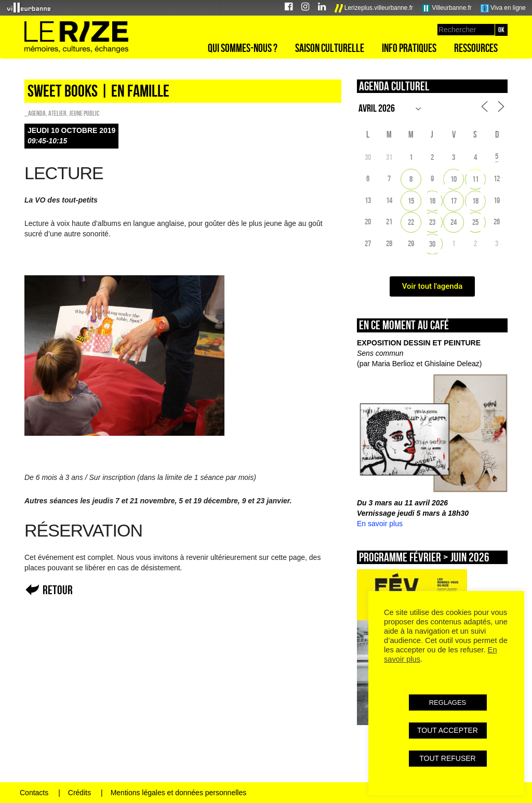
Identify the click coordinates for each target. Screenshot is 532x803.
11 (475, 179)
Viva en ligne (503, 8)
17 (454, 201)
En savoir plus (380, 524)
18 (475, 201)
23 (432, 222)
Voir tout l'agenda (433, 286)
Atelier (57, 113)
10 (454, 179)
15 (411, 201)
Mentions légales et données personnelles (179, 793)
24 (454, 222)
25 (475, 222)
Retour (58, 590)
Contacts (34, 793)
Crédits (79, 793)
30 (432, 244)
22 (411, 222)
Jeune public (84, 113)
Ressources (476, 48)
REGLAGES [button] (448, 702)
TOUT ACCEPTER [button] (448, 730)
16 (432, 201)
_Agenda (35, 113)
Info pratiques (409, 48)
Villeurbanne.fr (447, 8)
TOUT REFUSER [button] (447, 758)
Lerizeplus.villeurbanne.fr (374, 8)
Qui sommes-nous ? (243, 48)
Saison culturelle (330, 48)
